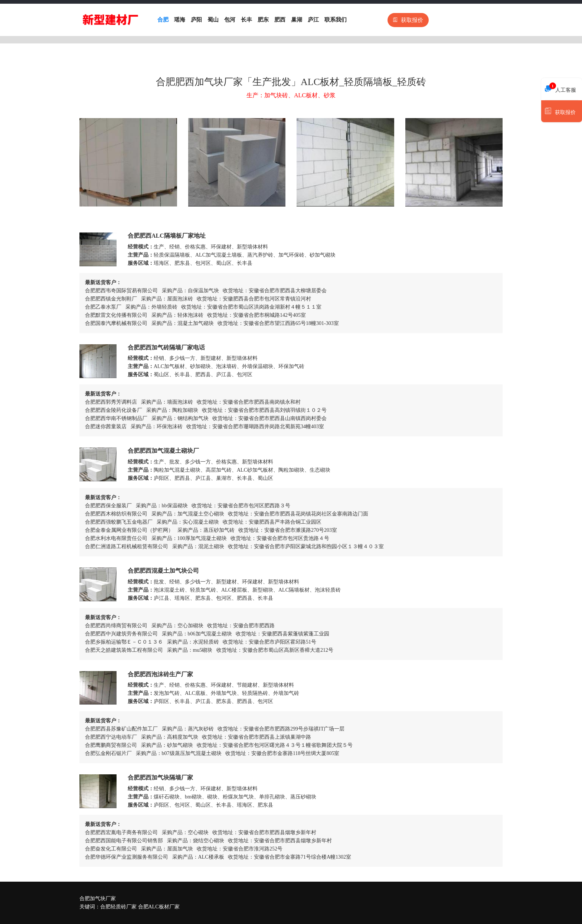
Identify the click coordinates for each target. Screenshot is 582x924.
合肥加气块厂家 (98, 899)
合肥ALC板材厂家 (159, 907)
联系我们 (336, 20)
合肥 (163, 20)
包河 (230, 20)
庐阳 (196, 20)
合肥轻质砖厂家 (118, 907)
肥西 (280, 20)
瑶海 (180, 20)
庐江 (313, 20)
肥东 (263, 20)
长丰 (246, 20)
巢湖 (297, 20)
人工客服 (560, 88)
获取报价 (408, 20)
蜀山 (213, 20)
